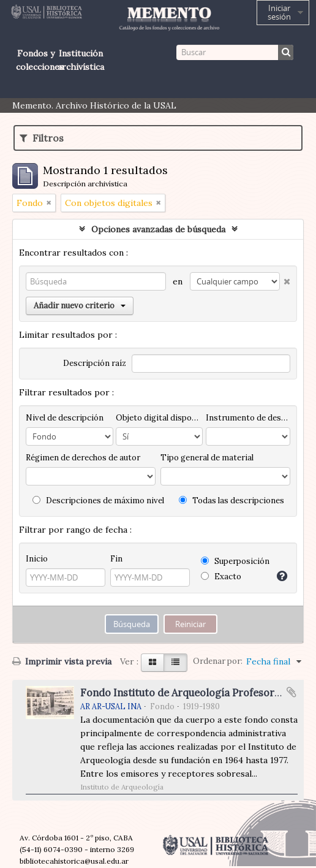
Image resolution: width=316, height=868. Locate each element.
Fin (116, 559)
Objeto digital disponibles (160, 418)
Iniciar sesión (279, 12)
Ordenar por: (218, 661)
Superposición (235, 561)
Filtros (42, 138)
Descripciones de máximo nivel (98, 501)
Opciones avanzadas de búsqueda (158, 229)
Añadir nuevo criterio (80, 306)
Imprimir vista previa (62, 661)
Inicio (37, 559)
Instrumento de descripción (248, 418)
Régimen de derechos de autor (83, 458)
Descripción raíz (95, 363)
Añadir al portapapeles (292, 692)
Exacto (221, 577)
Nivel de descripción (65, 418)
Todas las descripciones (231, 501)
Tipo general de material (207, 458)
